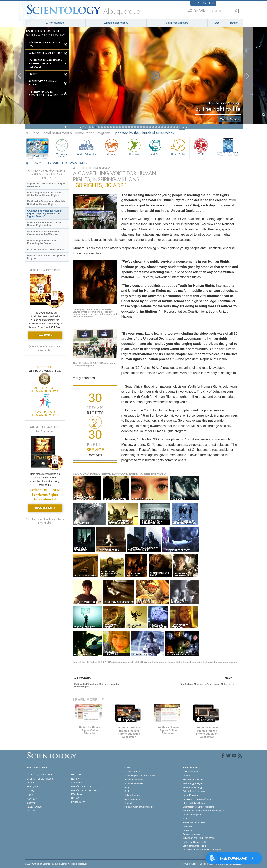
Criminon (112, 147)
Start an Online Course (194, 803)
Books (234, 23)
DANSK (30, 783)
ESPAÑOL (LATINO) (81, 786)
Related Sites (204, 3)
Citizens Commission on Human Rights (202, 850)
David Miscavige (191, 795)
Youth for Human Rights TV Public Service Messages (45, 64)
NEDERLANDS (34, 807)
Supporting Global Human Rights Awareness (46, 185)
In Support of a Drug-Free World (199, 838)
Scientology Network (193, 780)
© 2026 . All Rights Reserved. (56, 864)
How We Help (38, 156)
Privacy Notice (191, 864)
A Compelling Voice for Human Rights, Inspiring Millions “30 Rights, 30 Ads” (45, 214)
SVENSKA (76, 783)
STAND (186, 818)
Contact (128, 803)
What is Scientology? (116, 23)
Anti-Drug (156, 147)
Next (182, 127)
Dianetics (187, 776)
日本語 (30, 795)
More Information (133, 799)
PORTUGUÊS (78, 802)
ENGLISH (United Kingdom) (40, 779)
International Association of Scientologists (203, 811)
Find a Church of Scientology (139, 807)
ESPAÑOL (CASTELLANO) (85, 790)
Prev (85, 127)
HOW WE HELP (41, 163)
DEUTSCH (32, 811)
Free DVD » (45, 335)
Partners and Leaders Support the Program (47, 257)
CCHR (201, 147)
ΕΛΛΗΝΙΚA (77, 794)
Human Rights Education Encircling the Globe (42, 242)
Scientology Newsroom (194, 791)
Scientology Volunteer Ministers (198, 807)
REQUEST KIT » (45, 508)
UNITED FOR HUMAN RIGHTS (70, 163)
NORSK (75, 779)
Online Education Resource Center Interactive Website (43, 233)
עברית (30, 791)
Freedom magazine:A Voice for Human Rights (46, 94)
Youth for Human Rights (195, 846)
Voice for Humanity (134, 780)
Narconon (134, 147)
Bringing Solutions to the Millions (47, 250)
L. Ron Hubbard (55, 23)
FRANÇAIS (32, 786)
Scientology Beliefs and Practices (141, 776)
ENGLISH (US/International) (41, 775)
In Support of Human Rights (43, 83)
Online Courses (132, 795)
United (33, 74)
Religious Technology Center (197, 799)
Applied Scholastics (86, 147)
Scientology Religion (193, 783)
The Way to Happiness (62, 148)
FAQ (216, 23)
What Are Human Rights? (45, 53)
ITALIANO (76, 798)
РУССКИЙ (32, 799)
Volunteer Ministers (177, 23)
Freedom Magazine (228, 154)
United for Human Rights (195, 842)
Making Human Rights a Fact (44, 44)
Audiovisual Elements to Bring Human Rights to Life (45, 224)
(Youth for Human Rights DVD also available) (45, 348)
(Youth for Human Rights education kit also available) (45, 521)
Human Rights (178, 147)
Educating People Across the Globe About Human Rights (44, 194)
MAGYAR (76, 775)
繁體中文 (31, 803)
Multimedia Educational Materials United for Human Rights (46, 203)
